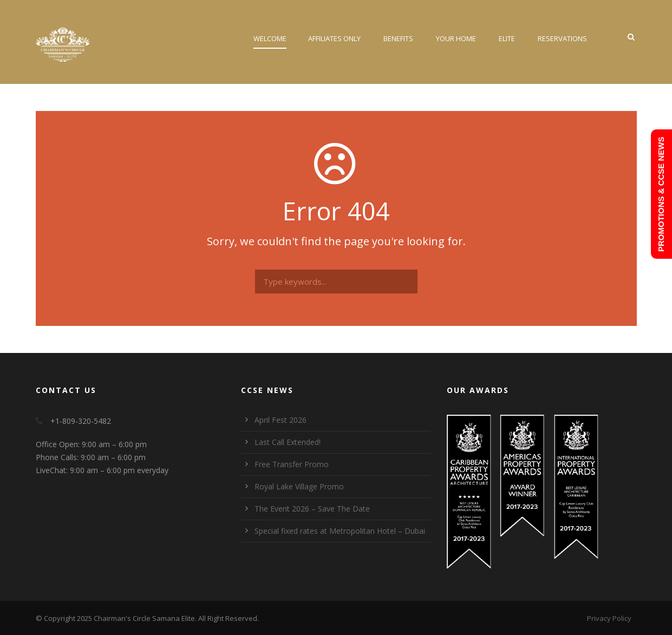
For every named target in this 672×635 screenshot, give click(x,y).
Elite (507, 38)
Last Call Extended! (288, 442)
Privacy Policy (609, 618)
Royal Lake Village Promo (299, 486)
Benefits (398, 38)
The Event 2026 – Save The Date (312, 509)
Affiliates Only (334, 38)
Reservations (562, 38)
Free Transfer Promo (292, 464)
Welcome (270, 38)
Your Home (456, 38)
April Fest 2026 (280, 420)
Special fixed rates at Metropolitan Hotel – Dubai (340, 531)
